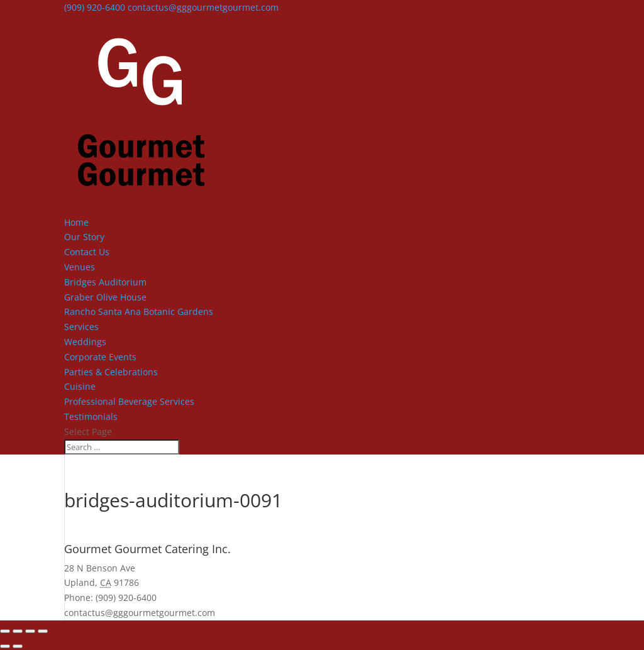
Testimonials (91, 416)
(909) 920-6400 (95, 7)
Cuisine (80, 386)
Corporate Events (100, 357)
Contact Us (87, 252)
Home (76, 222)
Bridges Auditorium (105, 282)
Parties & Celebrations (111, 372)
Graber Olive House (105, 297)
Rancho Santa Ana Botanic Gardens (139, 311)
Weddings (85, 342)
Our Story (84, 237)
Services (81, 327)
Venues (80, 267)
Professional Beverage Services (129, 401)
